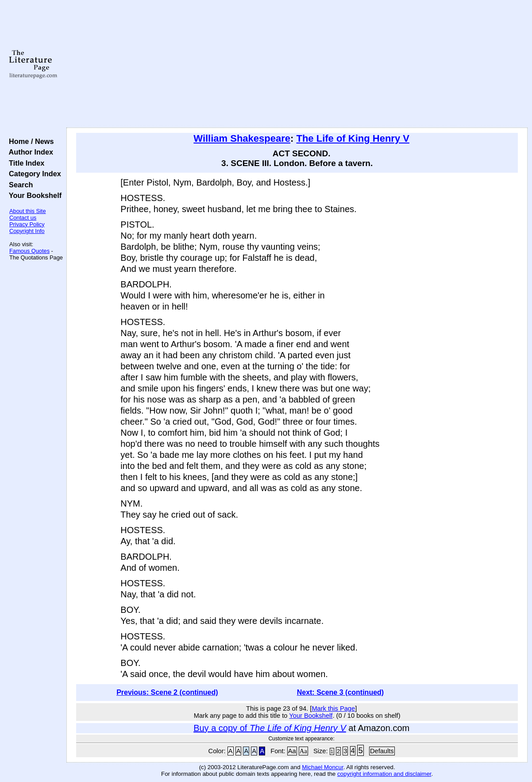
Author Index (29, 152)
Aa (292, 751)
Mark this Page (333, 708)
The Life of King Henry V (353, 138)
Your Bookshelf (33, 195)
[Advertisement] (297, 64)
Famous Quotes (29, 251)
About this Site (28, 211)
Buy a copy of (270, 728)
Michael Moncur (322, 767)
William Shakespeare (242, 138)
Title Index (25, 163)
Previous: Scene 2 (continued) (167, 692)
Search (19, 185)
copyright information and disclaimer (384, 774)
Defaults (382, 751)
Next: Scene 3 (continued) (340, 692)
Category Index (33, 174)
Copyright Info (27, 231)
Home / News (29, 141)
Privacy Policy (27, 224)
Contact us (23, 218)
